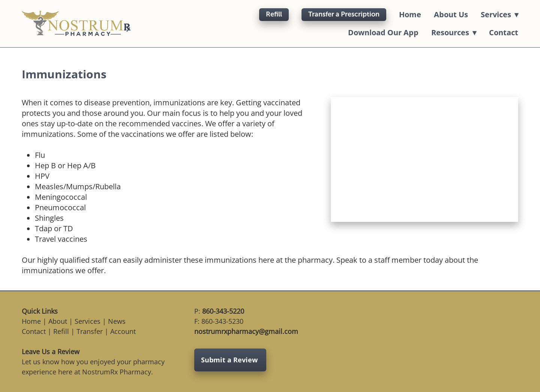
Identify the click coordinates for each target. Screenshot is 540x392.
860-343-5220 (223, 311)
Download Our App (383, 32)
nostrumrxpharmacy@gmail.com (246, 331)
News (117, 321)
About (58, 321)
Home (410, 14)
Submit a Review (230, 360)
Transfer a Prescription (344, 14)
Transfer (90, 331)
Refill (274, 14)
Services (88, 321)
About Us (451, 14)
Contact (504, 32)
